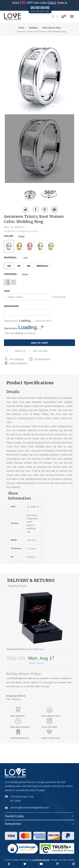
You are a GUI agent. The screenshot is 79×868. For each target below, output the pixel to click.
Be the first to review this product (21, 231)
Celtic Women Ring (51, 28)
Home (21, 28)
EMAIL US (20, 351)
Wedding (33, 28)
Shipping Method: (16, 696)
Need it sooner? (37, 663)
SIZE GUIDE (59, 297)
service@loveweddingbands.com (29, 808)
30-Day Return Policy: (24, 674)
